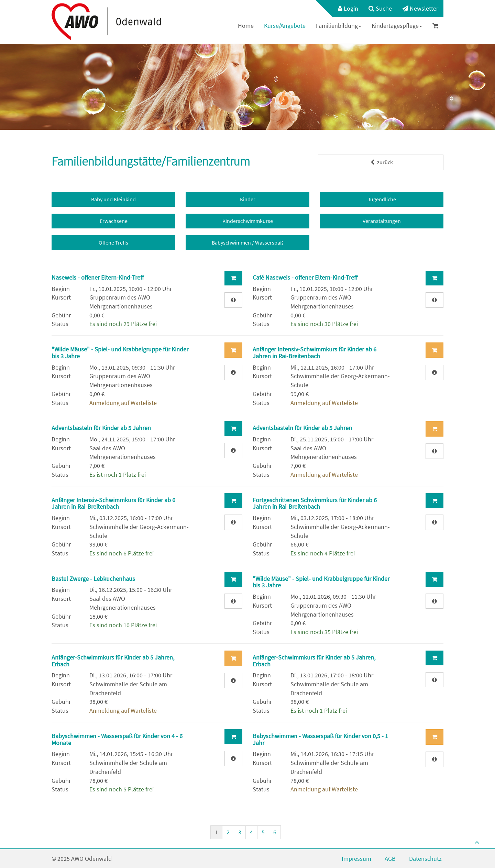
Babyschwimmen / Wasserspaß (247, 243)
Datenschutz (425, 859)
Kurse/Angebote (285, 26)
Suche (380, 8)
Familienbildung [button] (339, 26)
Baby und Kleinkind (113, 199)
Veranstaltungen (382, 221)
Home (246, 26)
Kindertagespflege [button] (397, 26)
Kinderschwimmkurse (248, 221)
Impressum (356, 859)
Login (348, 8)
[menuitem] (345, 9)
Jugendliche (382, 199)
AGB (390, 859)
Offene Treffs (113, 243)
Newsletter (420, 8)
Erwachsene (114, 221)
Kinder (248, 199)
